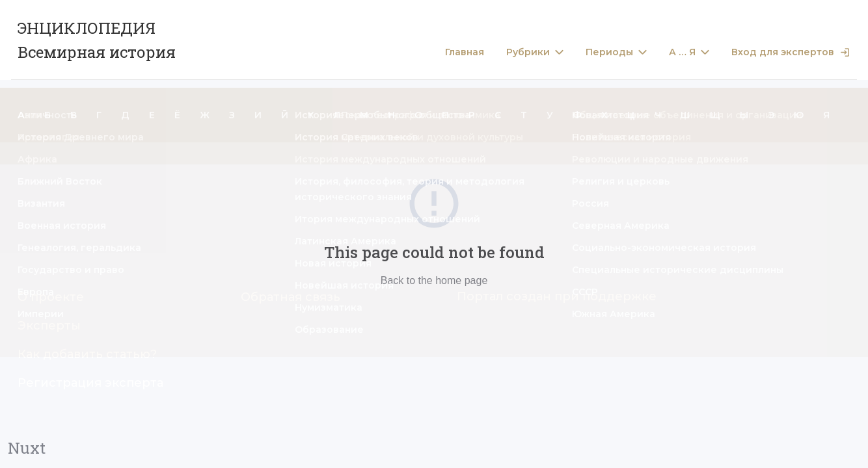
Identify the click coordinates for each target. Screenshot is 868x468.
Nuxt (27, 448)
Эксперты (49, 326)
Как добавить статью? (87, 354)
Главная (465, 52)
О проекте (51, 297)
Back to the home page (434, 280)
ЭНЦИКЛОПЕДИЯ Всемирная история (97, 40)
